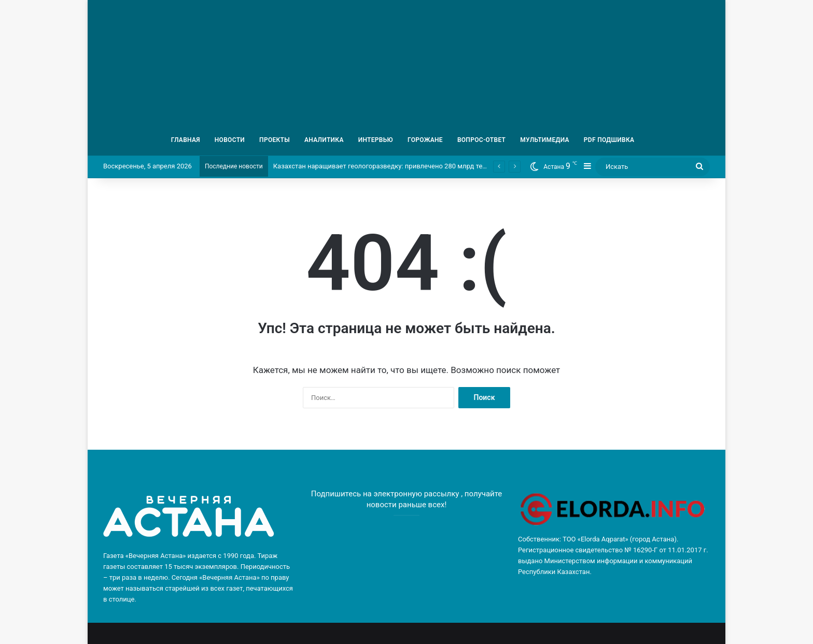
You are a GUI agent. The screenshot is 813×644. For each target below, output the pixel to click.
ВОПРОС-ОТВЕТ (481, 140)
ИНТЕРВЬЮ (376, 140)
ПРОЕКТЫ (275, 140)
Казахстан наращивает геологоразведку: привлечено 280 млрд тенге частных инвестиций (417, 166)
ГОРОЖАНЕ (425, 140)
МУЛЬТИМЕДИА (545, 140)
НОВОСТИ (230, 140)
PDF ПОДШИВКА (609, 140)
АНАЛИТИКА (324, 140)
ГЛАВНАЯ (186, 140)
